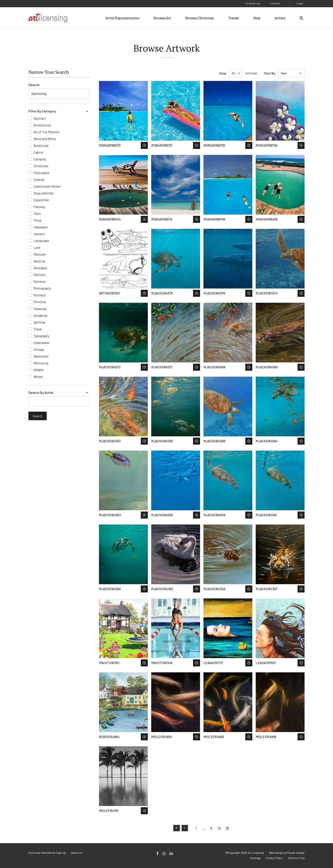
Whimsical (41, 363)
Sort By (270, 73)
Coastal (39, 180)
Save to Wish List (144, 145)
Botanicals (41, 146)
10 (219, 828)
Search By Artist (41, 392)
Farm (37, 213)
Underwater (42, 343)
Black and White (45, 139)
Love (37, 247)
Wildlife (39, 370)
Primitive (40, 302)
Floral (37, 220)
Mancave (40, 254)
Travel (38, 329)
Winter (38, 377)
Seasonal (40, 309)
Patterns (40, 281)
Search (34, 85)
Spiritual (39, 322)
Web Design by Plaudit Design (287, 853)
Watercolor (41, 356)
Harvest (39, 234)
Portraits (40, 295)
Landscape (41, 241)
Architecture (42, 125)
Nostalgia (40, 268)
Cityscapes (41, 173)
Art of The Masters (47, 132)
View (223, 73)
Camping (40, 159)
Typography (42, 336)
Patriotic (40, 275)
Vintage (39, 349)
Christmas (41, 166)
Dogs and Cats (44, 193)
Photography (42, 288)
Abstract (40, 118)
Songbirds (41, 315)
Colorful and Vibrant (47, 186)
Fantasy (39, 207)
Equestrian (41, 200)
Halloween (41, 227)
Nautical (39, 261)
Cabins (38, 152)
